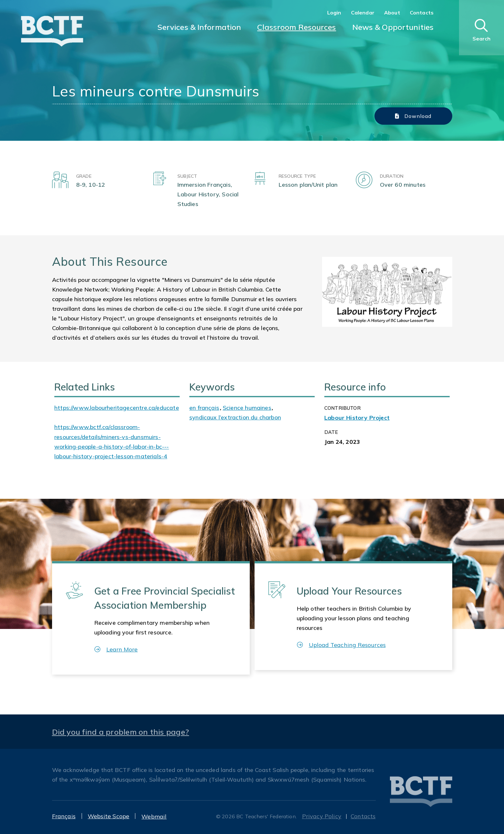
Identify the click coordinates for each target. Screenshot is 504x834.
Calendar (363, 13)
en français (204, 408)
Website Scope (108, 816)
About (392, 13)
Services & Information (199, 27)
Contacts (422, 13)
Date (331, 432)
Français (64, 816)
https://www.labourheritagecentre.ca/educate (117, 408)
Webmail (154, 816)
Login (334, 13)
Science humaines (247, 408)
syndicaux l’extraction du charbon (235, 417)
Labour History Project (357, 418)
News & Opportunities (393, 27)
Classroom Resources (297, 27)
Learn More (116, 649)
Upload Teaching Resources (341, 645)
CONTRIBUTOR (342, 408)
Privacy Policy (322, 816)
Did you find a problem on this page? (121, 732)
